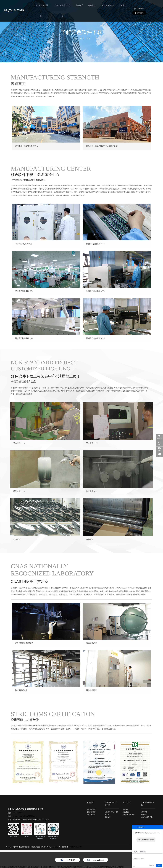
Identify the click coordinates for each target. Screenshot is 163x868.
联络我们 (142, 852)
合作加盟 (71, 860)
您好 (135, 852)
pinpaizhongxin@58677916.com (25, 816)
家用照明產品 (91, 809)
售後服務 (126, 809)
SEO (81, 847)
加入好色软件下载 (147, 817)
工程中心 (123, 6)
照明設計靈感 (91, 812)
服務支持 (108, 817)
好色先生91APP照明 (42, 6)
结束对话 (152, 865)
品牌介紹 (144, 812)
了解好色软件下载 (108, 6)
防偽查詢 (126, 812)
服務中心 (92, 6)
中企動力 (72, 847)
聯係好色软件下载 (129, 815)
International (140, 4)
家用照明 (90, 803)
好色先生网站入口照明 (63, 6)
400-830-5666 (18, 813)
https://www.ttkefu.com (153, 833)
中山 (77, 847)
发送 (159, 866)
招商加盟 (80, 6)
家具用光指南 (91, 815)
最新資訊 (144, 814)
